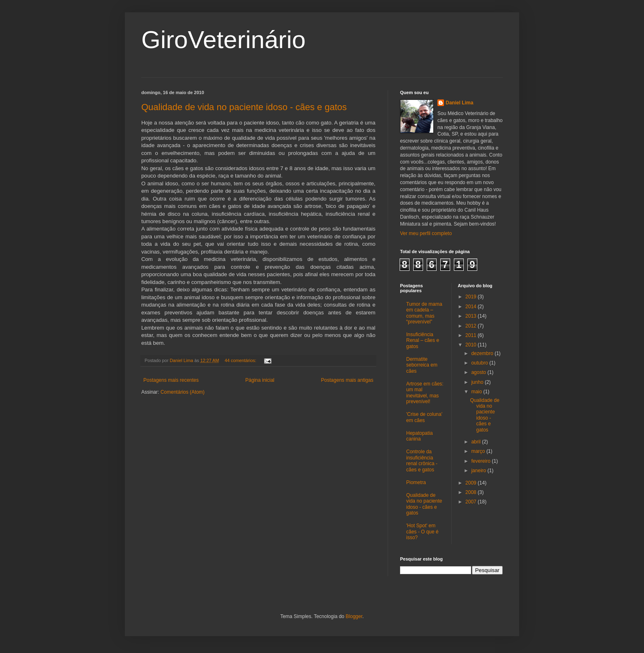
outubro (480, 363)
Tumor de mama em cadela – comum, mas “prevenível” (424, 313)
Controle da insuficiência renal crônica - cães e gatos (422, 460)
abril (476, 442)
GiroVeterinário (223, 40)
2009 (471, 483)
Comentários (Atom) (183, 392)
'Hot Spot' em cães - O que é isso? (422, 532)
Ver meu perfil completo (426, 233)
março (479, 451)
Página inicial (260, 380)
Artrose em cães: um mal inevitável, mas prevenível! (425, 393)
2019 (471, 297)
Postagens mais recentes (171, 380)
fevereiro (481, 461)
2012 (471, 326)
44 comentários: (241, 360)
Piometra (416, 482)
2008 (471, 492)
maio (477, 392)
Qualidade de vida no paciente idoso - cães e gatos (244, 107)
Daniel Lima (459, 103)
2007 (471, 502)
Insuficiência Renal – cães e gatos (423, 340)
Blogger (354, 616)
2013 (471, 316)
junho (478, 382)
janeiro (479, 471)
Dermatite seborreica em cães (422, 365)
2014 (471, 307)
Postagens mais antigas (347, 380)
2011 (471, 335)
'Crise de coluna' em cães (424, 417)
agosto (479, 372)
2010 (471, 345)
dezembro (483, 353)
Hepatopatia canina (420, 436)
